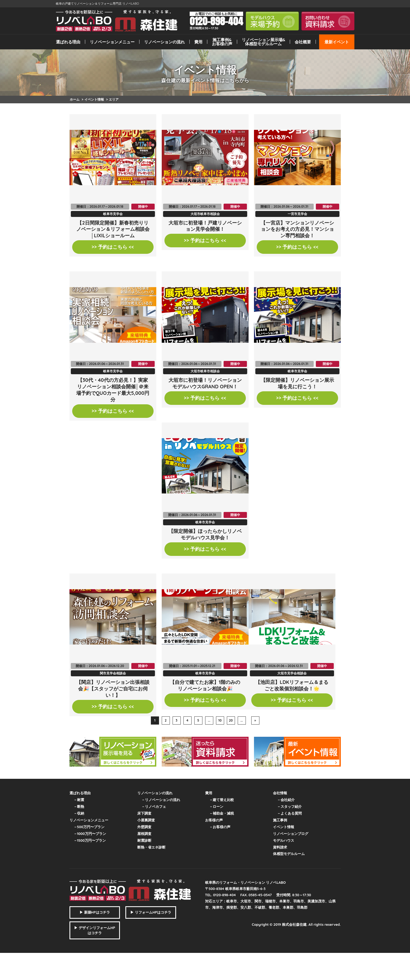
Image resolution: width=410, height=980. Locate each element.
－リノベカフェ (154, 806)
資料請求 (280, 847)
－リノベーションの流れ (161, 800)
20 (231, 720)
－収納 (79, 813)
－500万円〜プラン (89, 827)
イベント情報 (284, 827)
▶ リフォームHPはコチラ (151, 912)
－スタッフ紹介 (289, 806)
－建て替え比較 (222, 800)
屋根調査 (144, 834)
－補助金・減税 (222, 813)
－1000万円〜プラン (90, 834)
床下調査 (144, 813)
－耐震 (79, 800)
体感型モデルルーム (289, 854)
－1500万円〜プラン (90, 840)
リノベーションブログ (291, 834)
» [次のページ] (255, 720)
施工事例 (280, 820)
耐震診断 (144, 840)
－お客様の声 (220, 827)
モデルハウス (284, 840)
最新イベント (337, 42)
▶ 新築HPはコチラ (95, 912)
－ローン (216, 806)
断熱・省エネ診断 (151, 847)
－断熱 (79, 806)
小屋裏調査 (146, 820)
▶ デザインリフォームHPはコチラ (95, 930)
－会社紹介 (286, 800)
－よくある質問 (289, 813)
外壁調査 (144, 827)
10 (220, 720)
